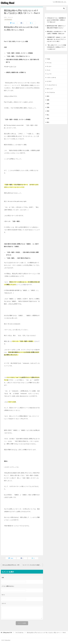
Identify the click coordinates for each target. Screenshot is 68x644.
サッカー (49, 66)
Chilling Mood (8, 3)
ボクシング (50, 89)
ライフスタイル (8, 20)
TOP (7, 633)
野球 (48, 111)
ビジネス (49, 81)
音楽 (48, 118)
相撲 (48, 100)
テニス (49, 70)
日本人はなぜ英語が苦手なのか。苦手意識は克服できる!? (12, 565)
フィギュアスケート (52, 85)
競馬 (48, 104)
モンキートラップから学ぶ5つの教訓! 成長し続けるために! (33, 565)
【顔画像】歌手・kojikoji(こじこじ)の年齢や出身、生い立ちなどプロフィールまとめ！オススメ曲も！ (56, 39)
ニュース (49, 74)
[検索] (56, 8)
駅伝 (48, 122)
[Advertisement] (22, 542)
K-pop (48, 59)
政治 (48, 96)
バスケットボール (51, 78)
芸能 (48, 107)
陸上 (48, 115)
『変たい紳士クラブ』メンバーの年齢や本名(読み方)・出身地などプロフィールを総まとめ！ (56, 47)
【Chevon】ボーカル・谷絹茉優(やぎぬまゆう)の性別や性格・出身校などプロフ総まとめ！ (56, 20)
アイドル (49, 63)
